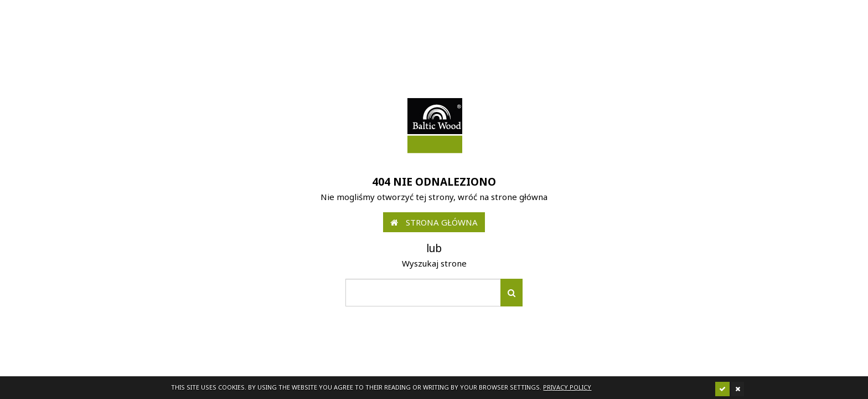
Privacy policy (567, 387)
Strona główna (434, 222)
